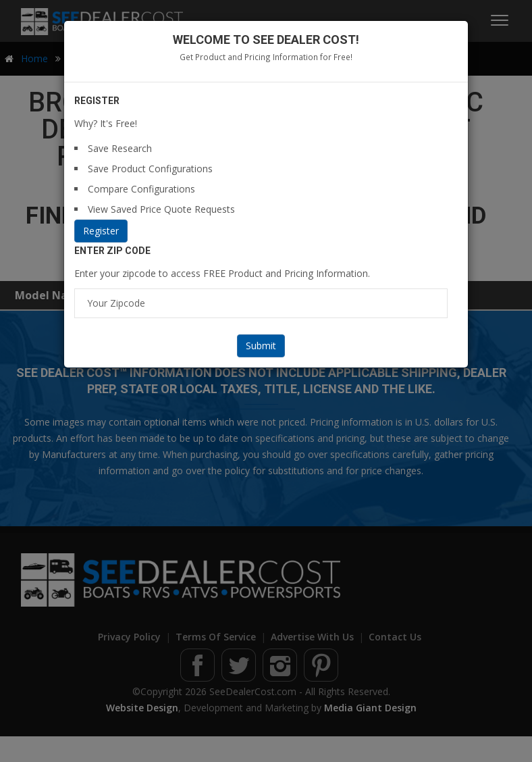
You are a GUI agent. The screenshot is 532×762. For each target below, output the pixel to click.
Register (101, 231)
